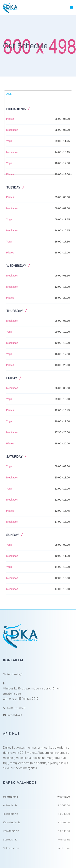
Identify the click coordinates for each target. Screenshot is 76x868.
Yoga (7, 129)
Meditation (11, 117)
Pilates (8, 105)
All (7, 78)
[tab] (7, 79)
